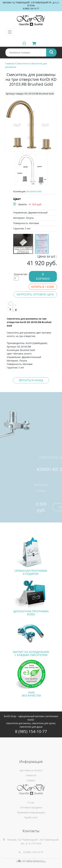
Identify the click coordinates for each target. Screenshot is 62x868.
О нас (31, 817)
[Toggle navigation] (10, 32)
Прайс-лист (31, 832)
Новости (31, 797)
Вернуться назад (31, 380)
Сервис (31, 802)
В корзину (43, 276)
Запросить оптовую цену (35, 294)
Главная (10, 63)
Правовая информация (31, 827)
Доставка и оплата (31, 792)
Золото (22, 204)
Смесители (22, 63)
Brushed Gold (34, 191)
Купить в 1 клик (43, 287)
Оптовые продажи (31, 822)
